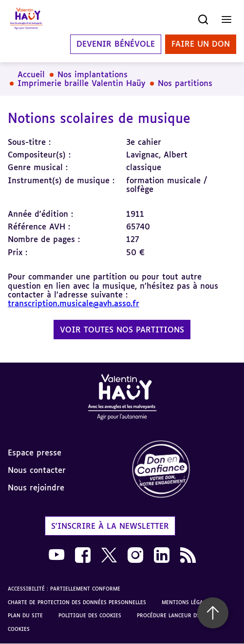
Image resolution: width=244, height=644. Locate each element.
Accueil (31, 74)
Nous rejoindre (36, 487)
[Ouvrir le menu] (226, 19)
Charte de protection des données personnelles (77, 602)
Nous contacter (37, 470)
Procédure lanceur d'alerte (176, 615)
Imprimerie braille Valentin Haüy (81, 83)
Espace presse (35, 453)
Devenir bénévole (116, 44)
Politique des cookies (90, 615)
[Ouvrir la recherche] (203, 19)
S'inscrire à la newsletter (110, 526)
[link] (183, 470)
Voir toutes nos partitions (122, 330)
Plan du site (25, 615)
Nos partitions (185, 83)
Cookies (19, 629)
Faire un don (201, 44)
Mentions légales (187, 602)
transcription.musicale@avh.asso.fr (74, 303)
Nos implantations (93, 74)
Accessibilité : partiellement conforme (64, 589)
